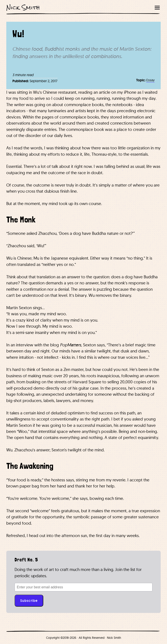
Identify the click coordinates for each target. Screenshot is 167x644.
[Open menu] (157, 8)
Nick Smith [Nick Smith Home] (23, 8)
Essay (150, 80)
